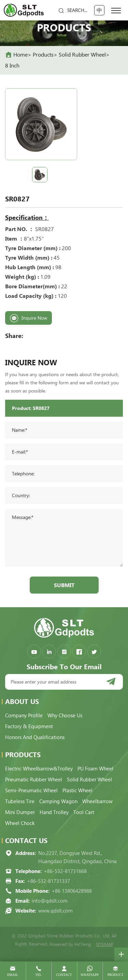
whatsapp (90, 975)
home (20, 55)
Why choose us (65, 716)
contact (64, 975)
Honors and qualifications (35, 737)
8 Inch (12, 66)
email (13, 975)
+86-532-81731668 (65, 871)
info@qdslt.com (50, 901)
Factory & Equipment (29, 726)
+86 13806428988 (72, 891)
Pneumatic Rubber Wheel (34, 780)
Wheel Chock (20, 823)
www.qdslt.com (55, 911)
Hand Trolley (54, 812)
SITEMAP (105, 944)
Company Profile (24, 716)
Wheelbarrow (97, 801)
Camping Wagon (58, 801)
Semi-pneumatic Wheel (31, 791)
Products (43, 55)
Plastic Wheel (77, 791)
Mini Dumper (20, 812)
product (116, 975)
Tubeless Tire (20, 801)
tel (38, 975)
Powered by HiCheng (70, 944)
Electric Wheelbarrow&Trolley (39, 769)
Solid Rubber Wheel (82, 55)
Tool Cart (84, 812)
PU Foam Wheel (95, 769)
